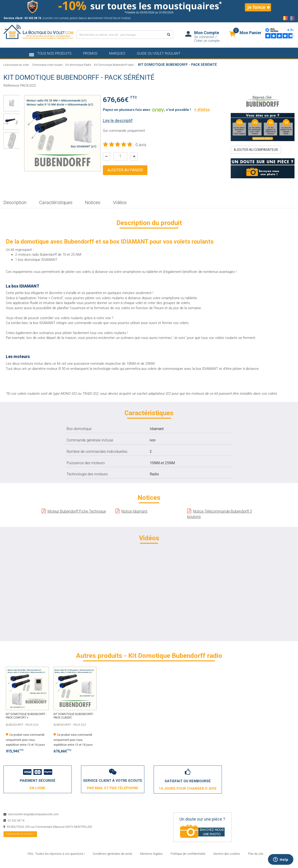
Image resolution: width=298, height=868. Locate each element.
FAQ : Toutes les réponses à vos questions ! (56, 854)
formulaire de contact (20, 834)
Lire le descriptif (118, 121)
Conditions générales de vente (112, 854)
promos (90, 53)
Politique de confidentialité (188, 854)
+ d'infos (202, 109)
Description (15, 202)
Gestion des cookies (227, 854)
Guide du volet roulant (159, 53)
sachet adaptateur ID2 (154, 394)
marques (117, 53)
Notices (93, 202)
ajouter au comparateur (256, 150)
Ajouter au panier (125, 170)
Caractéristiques (56, 202)
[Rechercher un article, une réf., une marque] (120, 35)
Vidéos (120, 202)
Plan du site (256, 854)
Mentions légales (151, 854)
